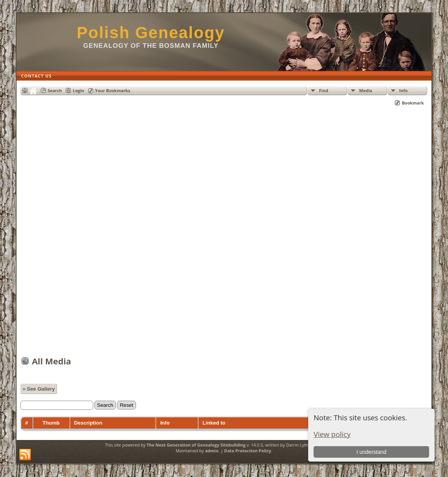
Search (55, 90)
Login (79, 90)
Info (403, 90)
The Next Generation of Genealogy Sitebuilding (196, 445)
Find (324, 90)
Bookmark (413, 103)
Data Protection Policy (248, 451)
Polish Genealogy (151, 33)
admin (212, 451)
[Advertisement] (224, 235)
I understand (371, 452)
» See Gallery (39, 389)
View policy (332, 434)
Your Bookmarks (113, 90)
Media (366, 90)
